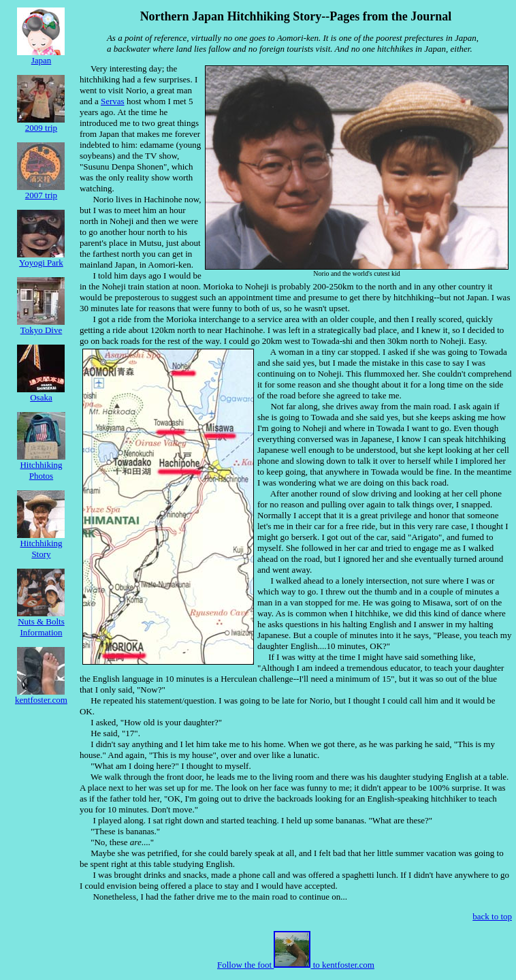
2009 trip (41, 124)
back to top (492, 916)
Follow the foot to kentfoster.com (296, 965)
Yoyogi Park (41, 258)
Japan (41, 56)
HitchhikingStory (41, 544)
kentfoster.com (41, 696)
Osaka (41, 393)
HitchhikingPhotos (41, 466)
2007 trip (41, 191)
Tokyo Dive (41, 326)
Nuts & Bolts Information (41, 623)
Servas (113, 101)
